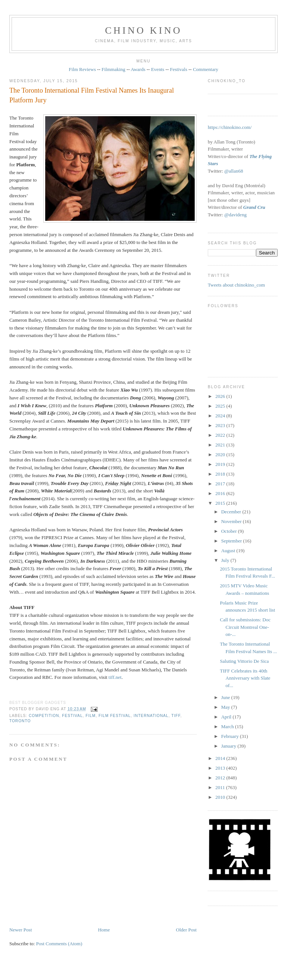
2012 (221, 778)
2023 (221, 425)
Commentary (206, 69)
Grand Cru (254, 207)
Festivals (179, 69)
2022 (221, 435)
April (227, 717)
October (230, 531)
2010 (221, 797)
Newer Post (21, 930)
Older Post (186, 930)
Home (104, 930)
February (231, 736)
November (232, 521)
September (232, 541)
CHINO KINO (143, 30)
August (229, 551)
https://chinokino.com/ (230, 127)
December (232, 512)
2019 (221, 464)
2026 (221, 396)
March (228, 727)
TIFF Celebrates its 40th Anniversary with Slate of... (245, 678)
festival (72, 716)
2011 (221, 787)
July (226, 560)
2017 (221, 484)
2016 (221, 493)
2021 (221, 445)
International (151, 716)
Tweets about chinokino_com (236, 285)
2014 (221, 758)
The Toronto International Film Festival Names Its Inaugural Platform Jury (92, 95)
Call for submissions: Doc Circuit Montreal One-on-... (245, 627)
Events (158, 69)
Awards (138, 69)
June (226, 697)
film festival (115, 716)
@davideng (235, 215)
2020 (221, 455)
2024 (221, 416)
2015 (221, 503)
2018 (221, 474)
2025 (221, 406)
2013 (221, 768)
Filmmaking (114, 69)
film (91, 716)
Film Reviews (82, 69)
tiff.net (115, 677)
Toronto (20, 721)
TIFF (176, 716)
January (229, 746)
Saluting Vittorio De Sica (245, 661)
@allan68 (234, 171)
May (226, 707)
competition (44, 716)
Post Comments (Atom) (59, 944)
